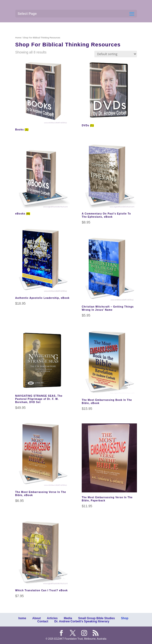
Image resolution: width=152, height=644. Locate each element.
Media (68, 618)
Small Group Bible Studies (97, 618)
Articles (52, 618)
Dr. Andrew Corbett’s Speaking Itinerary (82, 621)
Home (18, 38)
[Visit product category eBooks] (43, 180)
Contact (43, 621)
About (37, 618)
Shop (125, 618)
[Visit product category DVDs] (109, 94)
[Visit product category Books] (43, 96)
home (22, 618)
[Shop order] (116, 54)
